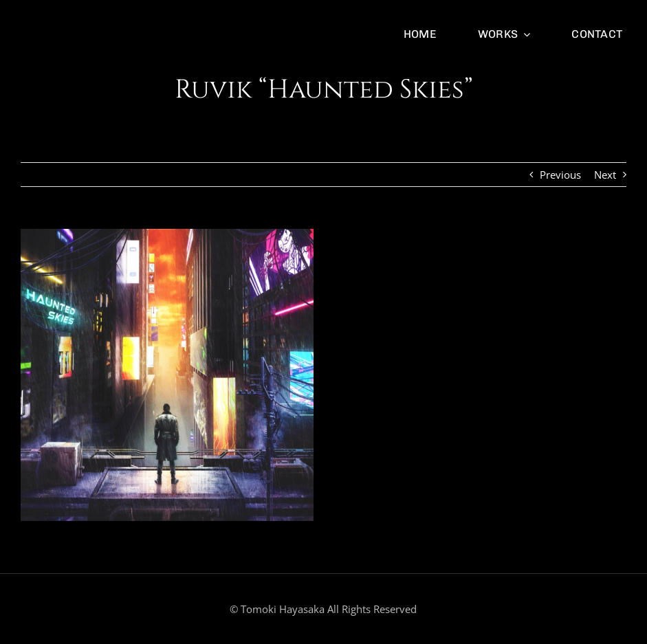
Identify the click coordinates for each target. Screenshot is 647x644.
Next (605, 175)
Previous (560, 175)
